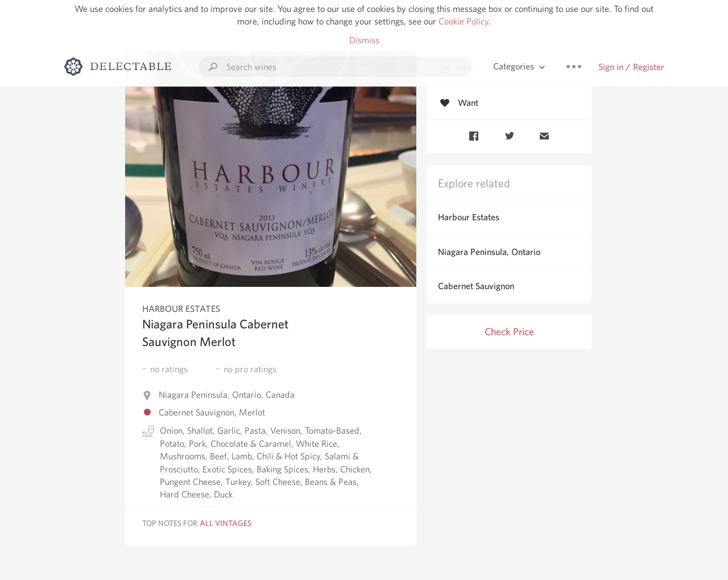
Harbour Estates (469, 217)
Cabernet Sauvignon (476, 286)
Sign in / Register (631, 67)
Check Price (509, 332)
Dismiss (364, 40)
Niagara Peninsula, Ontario (489, 252)
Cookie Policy (464, 21)
